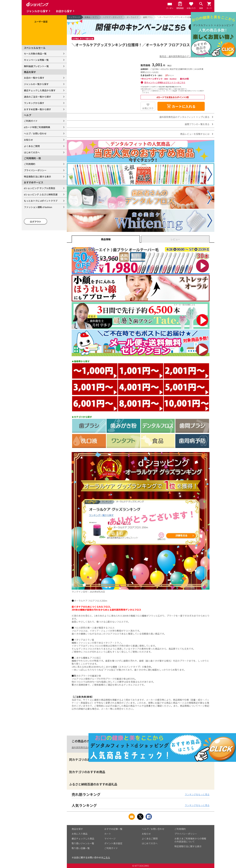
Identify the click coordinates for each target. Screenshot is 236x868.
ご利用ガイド (31, 121)
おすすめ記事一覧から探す (37, 109)
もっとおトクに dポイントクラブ (41, 201)
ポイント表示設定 (113, 843)
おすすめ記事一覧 (113, 829)
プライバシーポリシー (35, 170)
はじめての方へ (32, 152)
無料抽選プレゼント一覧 (36, 66)
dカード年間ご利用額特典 (37, 127)
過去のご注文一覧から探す (37, 97)
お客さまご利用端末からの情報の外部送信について (190, 840)
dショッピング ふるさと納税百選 (41, 194)
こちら (107, 857)
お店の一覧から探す (34, 78)
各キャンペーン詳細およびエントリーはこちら (165, 82)
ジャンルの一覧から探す (36, 84)
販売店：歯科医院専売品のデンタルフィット (182, 56)
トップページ (74, 17)
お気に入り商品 (80, 834)
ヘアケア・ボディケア (113, 17)
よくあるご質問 (32, 146)
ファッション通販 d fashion (38, 207)
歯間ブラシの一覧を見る (197, 124)
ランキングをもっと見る (197, 794)
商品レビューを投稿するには (195, 134)
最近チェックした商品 (83, 838)
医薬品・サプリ (91, 17)
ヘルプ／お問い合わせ (35, 133)
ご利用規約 (30, 164)
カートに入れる (181, 106)
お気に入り (148, 108)
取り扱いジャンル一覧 (83, 843)
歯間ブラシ (148, 17)
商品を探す (77, 829)
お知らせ (28, 140)
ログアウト (36, 222)
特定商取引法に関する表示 (37, 177)
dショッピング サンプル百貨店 (40, 188)
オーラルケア (133, 17)
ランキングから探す (34, 103)
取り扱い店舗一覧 (81, 848)
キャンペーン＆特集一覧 (36, 60)
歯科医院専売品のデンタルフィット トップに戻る (184, 117)
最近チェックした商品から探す (40, 90)
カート (108, 834)
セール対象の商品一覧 (35, 54)
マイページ (110, 838)
